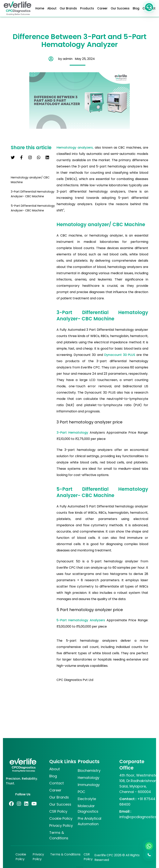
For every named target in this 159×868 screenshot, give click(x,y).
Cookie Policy (21, 857)
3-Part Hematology (73, 433)
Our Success (120, 8)
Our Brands (68, 8)
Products (87, 8)
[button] (149, 7)
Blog (136, 8)
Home (40, 8)
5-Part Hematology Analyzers (81, 620)
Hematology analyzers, (76, 148)
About (52, 8)
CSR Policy (88, 857)
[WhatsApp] (149, 846)
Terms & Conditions (65, 854)
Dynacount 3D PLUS (120, 355)
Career (102, 8)
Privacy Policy (38, 857)
